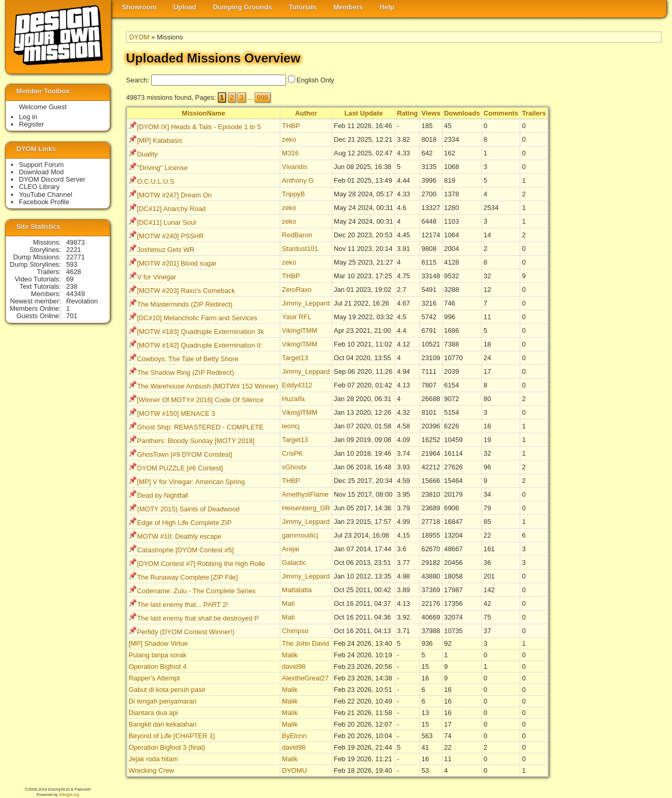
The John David (306, 643)
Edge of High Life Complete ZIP (184, 523)
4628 (73, 272)
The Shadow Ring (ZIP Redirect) (186, 372)
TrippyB (293, 194)
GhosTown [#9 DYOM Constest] (185, 454)
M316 (290, 153)
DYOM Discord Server (52, 179)
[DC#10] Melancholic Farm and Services (197, 318)
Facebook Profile (44, 202)
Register (31, 124)
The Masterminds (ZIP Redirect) (185, 304)
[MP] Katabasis (160, 140)
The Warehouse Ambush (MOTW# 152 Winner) (208, 386)
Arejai (291, 549)
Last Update (364, 113)
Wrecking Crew (151, 770)
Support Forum (41, 165)
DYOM (139, 37)
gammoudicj (300, 535)
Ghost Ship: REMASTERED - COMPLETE (200, 427)
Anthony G (298, 180)
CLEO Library (39, 187)
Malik (290, 655)
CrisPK (292, 453)
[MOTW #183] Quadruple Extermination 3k (201, 332)
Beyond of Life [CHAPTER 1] (172, 736)
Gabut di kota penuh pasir (167, 690)
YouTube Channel (46, 195)
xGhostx (294, 467)
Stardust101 (300, 249)
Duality (147, 154)
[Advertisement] (619, 268)
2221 (73, 250)
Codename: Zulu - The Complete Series (196, 591)
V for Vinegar (156, 277)
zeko (289, 139)
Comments (501, 113)
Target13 (295, 358)
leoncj (291, 426)
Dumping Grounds (243, 7)
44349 (76, 294)
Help (387, 7)
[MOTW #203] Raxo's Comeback (186, 291)
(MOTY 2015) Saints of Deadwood (188, 509)
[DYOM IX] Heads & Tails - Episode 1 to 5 (199, 127)
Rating (407, 113)
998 (262, 97)
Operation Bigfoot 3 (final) (167, 747)
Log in (28, 117)
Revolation (82, 301)
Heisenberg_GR (306, 508)
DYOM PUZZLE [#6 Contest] (180, 468)
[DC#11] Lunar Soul (166, 222)
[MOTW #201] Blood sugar (177, 263)
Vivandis (295, 167)
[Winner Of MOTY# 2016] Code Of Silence (200, 400)
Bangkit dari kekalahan (162, 724)
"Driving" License (162, 168)
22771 (76, 257)
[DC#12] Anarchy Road (171, 209)
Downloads (462, 113)
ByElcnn (294, 736)
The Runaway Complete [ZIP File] (187, 577)
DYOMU (295, 770)
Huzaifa (293, 399)
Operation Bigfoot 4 (157, 666)
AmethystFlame (305, 494)
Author (306, 113)
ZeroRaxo (297, 290)
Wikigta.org (69, 795)
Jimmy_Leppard (306, 303)
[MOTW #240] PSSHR (170, 236)
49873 (76, 242)
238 (72, 286)
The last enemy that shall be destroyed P (198, 618)
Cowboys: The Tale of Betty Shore (188, 359)
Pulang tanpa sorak (157, 655)
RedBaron (297, 235)
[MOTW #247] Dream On (174, 195)
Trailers (534, 113)
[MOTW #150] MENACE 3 (176, 413)
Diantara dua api (153, 713)
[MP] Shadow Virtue (158, 643)
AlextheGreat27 (305, 678)
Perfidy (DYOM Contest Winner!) (186, 632)
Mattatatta (297, 590)
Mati (288, 603)
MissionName (203, 113)
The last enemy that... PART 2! (183, 605)
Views (431, 113)
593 (72, 264)
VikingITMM (300, 330)
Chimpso (295, 631)
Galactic (294, 563)
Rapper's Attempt (154, 678)
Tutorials (303, 7)
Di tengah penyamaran (162, 701)
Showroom (139, 7)
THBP (291, 126)
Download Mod (41, 172)
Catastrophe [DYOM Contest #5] (185, 550)
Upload (185, 7)
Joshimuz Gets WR (166, 250)
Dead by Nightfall (162, 495)
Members (348, 7)
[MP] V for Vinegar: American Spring (191, 482)
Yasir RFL (297, 317)
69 (70, 279)
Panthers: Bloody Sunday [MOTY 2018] (196, 441)
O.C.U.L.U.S (156, 181)
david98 (294, 666)
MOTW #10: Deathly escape (179, 536)
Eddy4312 (297, 385)
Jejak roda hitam (153, 759)
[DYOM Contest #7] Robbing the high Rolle (201, 564)
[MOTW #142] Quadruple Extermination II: (200, 345)
